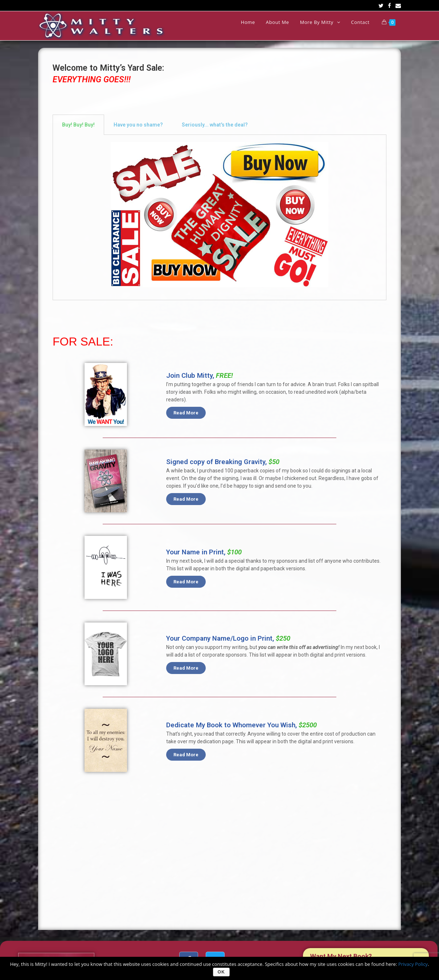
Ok (221, 972)
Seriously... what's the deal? (215, 125)
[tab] (78, 125)
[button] (186, 413)
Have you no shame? (138, 125)
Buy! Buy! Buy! (78, 125)
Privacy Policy (413, 964)
